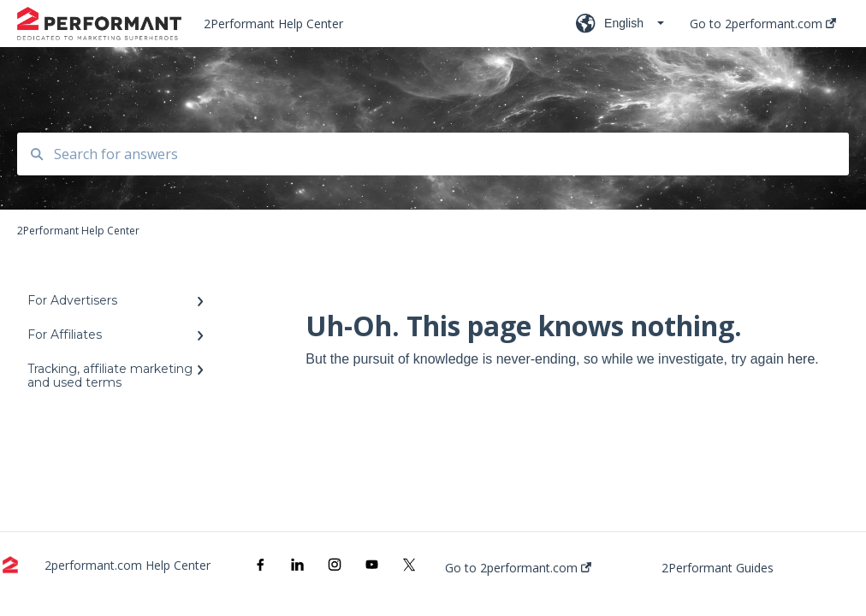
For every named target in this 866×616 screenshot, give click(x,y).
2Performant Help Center (273, 24)
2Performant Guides (718, 568)
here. (803, 359)
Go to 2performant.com (518, 568)
